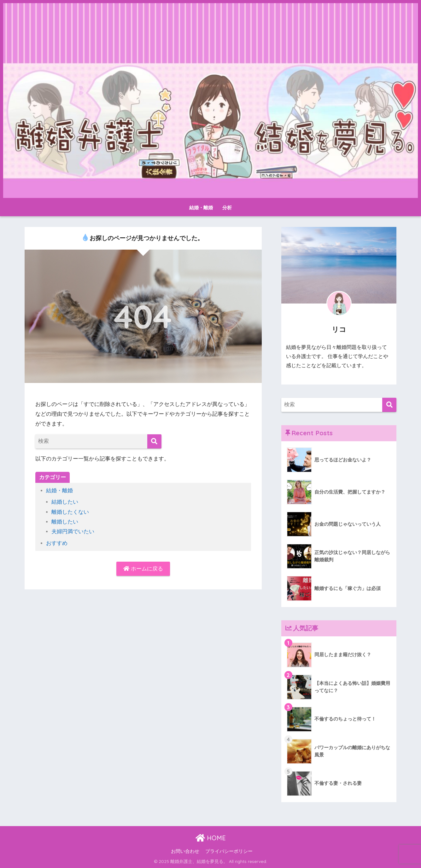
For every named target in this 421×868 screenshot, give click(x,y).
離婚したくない (70, 512)
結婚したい (65, 502)
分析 (227, 208)
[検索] (154, 441)
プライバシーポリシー (229, 851)
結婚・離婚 (201, 208)
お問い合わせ (185, 851)
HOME (211, 838)
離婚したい (65, 522)
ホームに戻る (143, 569)
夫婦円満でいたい (73, 532)
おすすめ (57, 543)
